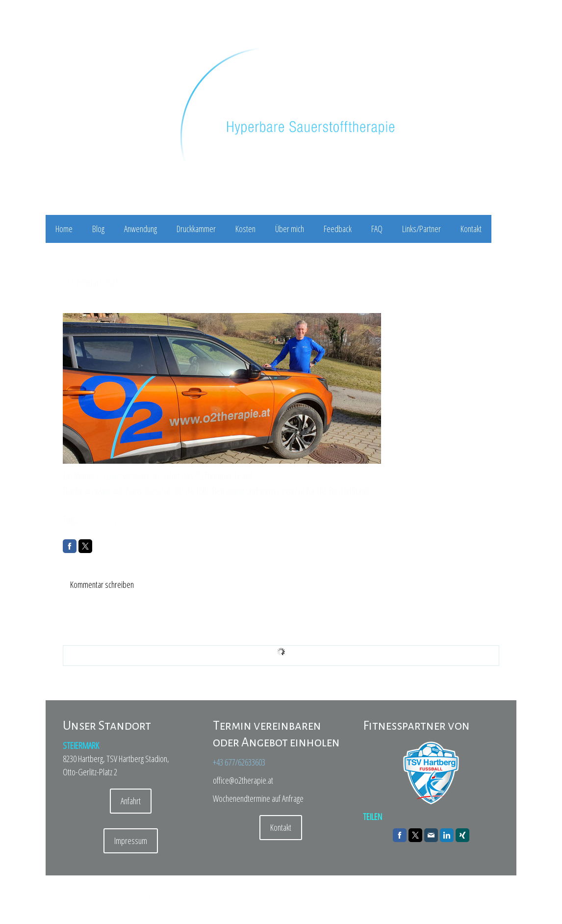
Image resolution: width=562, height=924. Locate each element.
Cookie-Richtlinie (131, 895)
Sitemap (160, 895)
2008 (215, 519)
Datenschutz (99, 895)
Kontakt (471, 229)
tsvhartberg (98, 519)
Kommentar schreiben (102, 584)
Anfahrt (131, 801)
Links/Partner (421, 229)
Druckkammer (196, 229)
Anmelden (492, 905)
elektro (163, 519)
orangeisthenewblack (283, 519)
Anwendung (140, 229)
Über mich (290, 229)
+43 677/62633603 (239, 762)
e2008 (237, 519)
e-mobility (134, 519)
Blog (98, 229)
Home (64, 229)
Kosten (245, 229)
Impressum (131, 841)
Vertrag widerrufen (196, 895)
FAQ (377, 229)
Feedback (338, 229)
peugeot (191, 519)
